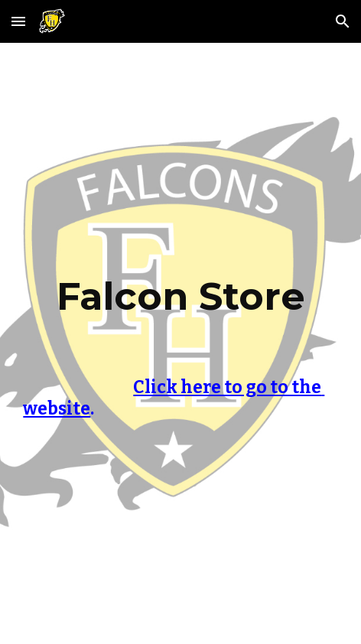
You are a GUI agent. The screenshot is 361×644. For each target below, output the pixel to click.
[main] (180, 311)
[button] (18, 21)
